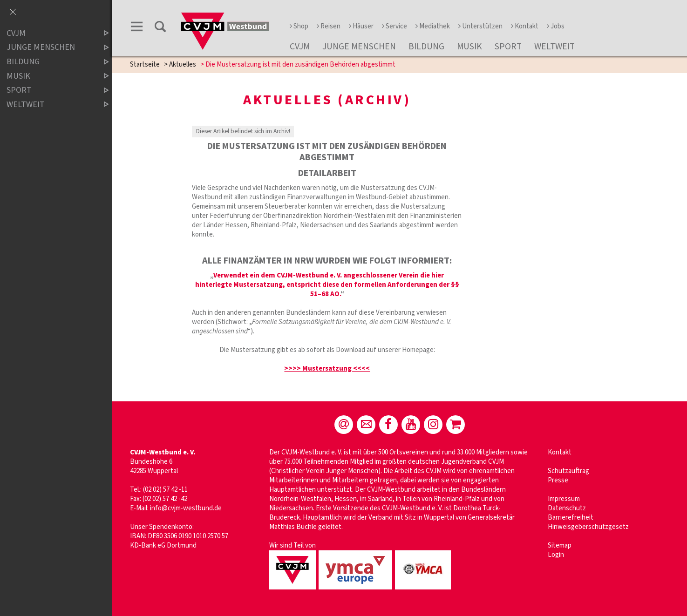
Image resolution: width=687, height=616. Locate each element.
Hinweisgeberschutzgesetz (588, 527)
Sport (508, 47)
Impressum (564, 499)
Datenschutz (567, 508)
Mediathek (433, 26)
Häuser (361, 26)
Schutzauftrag (568, 471)
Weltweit (554, 47)
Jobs (556, 26)
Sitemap (560, 545)
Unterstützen (480, 26)
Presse (558, 480)
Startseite (145, 64)
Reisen (329, 26)
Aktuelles (183, 64)
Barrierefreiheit (571, 518)
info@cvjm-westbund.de (186, 508)
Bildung (426, 47)
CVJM (300, 47)
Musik (469, 47)
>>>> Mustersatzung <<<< (327, 369)
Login (556, 555)
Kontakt (525, 26)
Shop (299, 26)
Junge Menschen (359, 47)
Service (395, 26)
